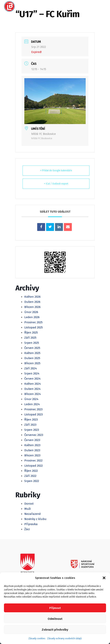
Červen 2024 (32, 379)
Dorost (29, 504)
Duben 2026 (32, 302)
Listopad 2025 (34, 327)
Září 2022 (30, 476)
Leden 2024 (32, 404)
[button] (104, 578)
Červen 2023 (32, 440)
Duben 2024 (32, 389)
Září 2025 (30, 338)
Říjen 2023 (31, 420)
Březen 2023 (32, 455)
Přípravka (31, 524)
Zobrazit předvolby (55, 630)
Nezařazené (33, 514)
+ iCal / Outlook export (56, 184)
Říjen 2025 (31, 333)
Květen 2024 (33, 384)
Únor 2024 (31, 399)
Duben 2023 (32, 450)
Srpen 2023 (32, 430)
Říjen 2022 (31, 471)
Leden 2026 (32, 317)
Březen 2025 (32, 363)
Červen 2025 (32, 348)
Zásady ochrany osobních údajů (64, 638)
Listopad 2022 (34, 466)
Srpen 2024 (32, 373)
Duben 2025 (32, 358)
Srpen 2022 (32, 481)
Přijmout (55, 608)
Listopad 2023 (34, 414)
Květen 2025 (32, 353)
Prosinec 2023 (33, 409)
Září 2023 (30, 425)
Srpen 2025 (32, 343)
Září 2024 (31, 368)
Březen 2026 (32, 307)
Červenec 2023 (34, 435)
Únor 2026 (31, 312)
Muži (27, 509)
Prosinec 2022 (33, 461)
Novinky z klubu (35, 519)
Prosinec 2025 (33, 322)
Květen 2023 (32, 445)
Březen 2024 (33, 394)
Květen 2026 (32, 297)
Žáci (27, 529)
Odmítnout (55, 619)
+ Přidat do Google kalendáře (56, 170)
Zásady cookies (37, 638)
